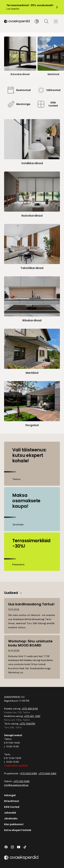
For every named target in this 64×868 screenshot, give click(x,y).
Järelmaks (11, 819)
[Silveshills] (18, 21)
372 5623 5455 (29, 773)
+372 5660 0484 (47, 773)
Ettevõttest (12, 801)
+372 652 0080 (21, 781)
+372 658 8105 (30, 709)
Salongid (10, 795)
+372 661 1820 (32, 716)
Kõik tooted (12, 807)
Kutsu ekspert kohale (18, 830)
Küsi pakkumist (14, 824)
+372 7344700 (27, 724)
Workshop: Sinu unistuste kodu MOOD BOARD (30, 643)
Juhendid (10, 813)
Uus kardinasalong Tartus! (31, 604)
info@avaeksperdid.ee (16, 785)
